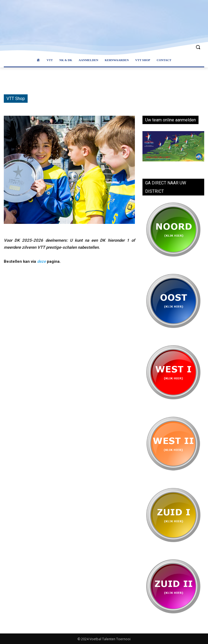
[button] (198, 47)
